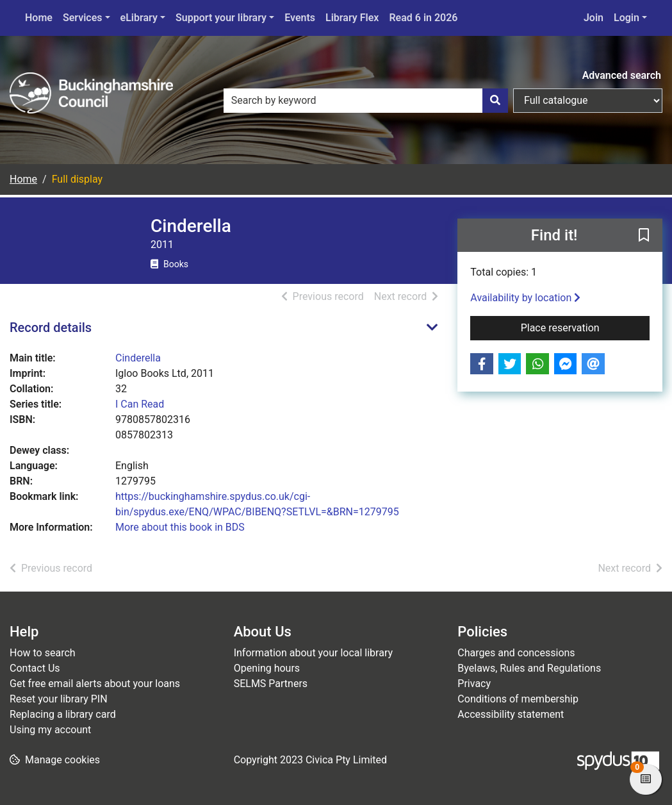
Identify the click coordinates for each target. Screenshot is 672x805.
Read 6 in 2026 (423, 18)
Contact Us (35, 668)
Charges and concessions (516, 653)
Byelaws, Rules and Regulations (529, 668)
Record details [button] (51, 328)
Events (300, 18)
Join (594, 18)
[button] (644, 236)
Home (39, 18)
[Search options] (588, 101)
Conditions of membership (518, 699)
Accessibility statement (511, 714)
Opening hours (267, 668)
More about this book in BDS (180, 527)
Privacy (474, 684)
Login (627, 18)
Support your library (221, 18)
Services (83, 18)
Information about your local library (313, 653)
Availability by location (525, 298)
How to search (43, 653)
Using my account (50, 730)
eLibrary (139, 18)
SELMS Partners (271, 684)
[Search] (495, 101)
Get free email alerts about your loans (95, 684)
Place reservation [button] (585, 327)
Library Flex (352, 18)
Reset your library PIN (59, 699)
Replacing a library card (63, 714)
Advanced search (622, 75)
